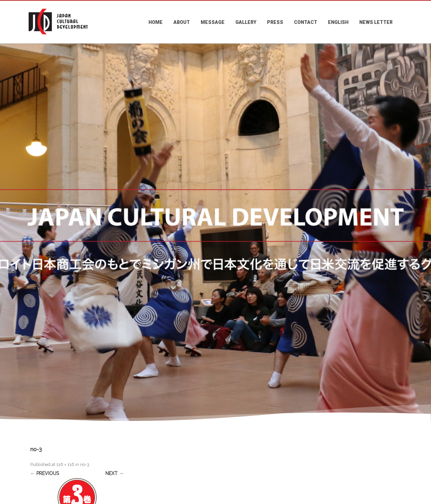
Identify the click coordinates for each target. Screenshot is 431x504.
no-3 (85, 464)
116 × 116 (65, 464)
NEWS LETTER (376, 22)
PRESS (275, 22)
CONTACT (306, 22)
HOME (156, 22)
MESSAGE (213, 22)
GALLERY (246, 22)
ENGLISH (338, 22)
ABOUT (182, 22)
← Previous (45, 473)
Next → (114, 473)
